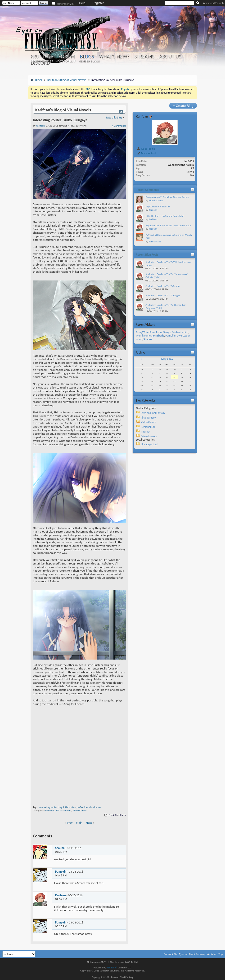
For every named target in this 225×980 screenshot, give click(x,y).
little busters (70, 807)
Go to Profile (146, 149)
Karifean (61, 895)
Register (98, 3)
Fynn (159, 332)
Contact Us (170, 954)
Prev (70, 823)
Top (221, 954)
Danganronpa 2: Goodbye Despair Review (167, 197)
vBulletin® (112, 968)
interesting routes (48, 807)
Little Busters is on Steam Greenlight (164, 216)
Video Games (80, 811)
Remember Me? (63, 4)
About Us (170, 57)
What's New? (114, 57)
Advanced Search (213, 3)
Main (79, 823)
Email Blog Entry (115, 815)
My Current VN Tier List (158, 207)
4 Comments (119, 126)
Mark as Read (146, 153)
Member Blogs (89, 61)
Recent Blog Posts (147, 255)
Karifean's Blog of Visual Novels (67, 80)
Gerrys (167, 332)
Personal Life (148, 427)
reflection (83, 807)
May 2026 (167, 359)
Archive (212, 954)
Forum (67, 57)
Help (82, 3)
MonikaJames (156, 200)
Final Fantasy (148, 418)
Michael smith (180, 332)
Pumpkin (61, 872)
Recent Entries (42, 61)
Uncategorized (149, 444)
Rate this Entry (114, 118)
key (60, 807)
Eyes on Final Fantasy (153, 413)
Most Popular (66, 61)
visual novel (95, 807)
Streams (144, 57)
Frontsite (42, 57)
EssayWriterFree (145, 332)
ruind (139, 339)
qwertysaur (183, 336)
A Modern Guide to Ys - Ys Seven (162, 286)
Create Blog (183, 106)
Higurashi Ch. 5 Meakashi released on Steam (169, 225)
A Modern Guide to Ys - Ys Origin (162, 295)
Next (89, 823)
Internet (49, 811)
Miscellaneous (63, 811)
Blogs (87, 56)
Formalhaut (155, 242)
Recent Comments (147, 190)
